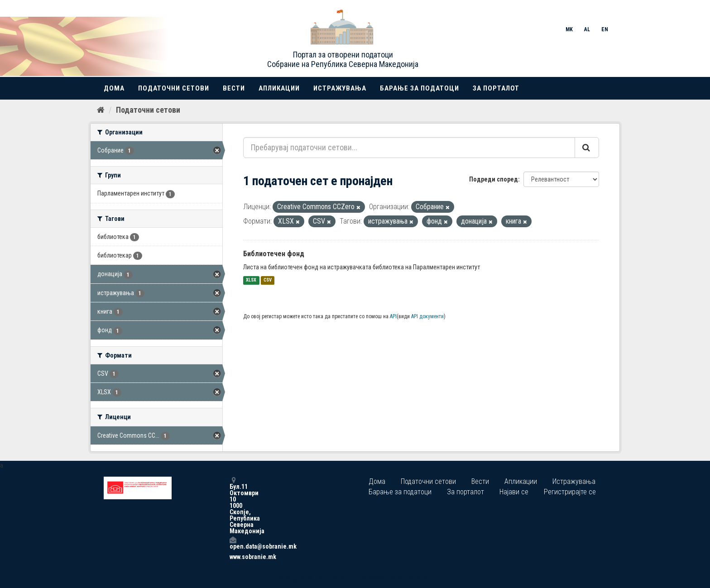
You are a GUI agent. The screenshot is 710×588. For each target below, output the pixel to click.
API (393, 316)
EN (605, 29)
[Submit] (587, 148)
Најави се (514, 492)
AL (587, 29)
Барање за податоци (420, 88)
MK (569, 29)
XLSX (251, 280)
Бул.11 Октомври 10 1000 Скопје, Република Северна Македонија (233, 505)
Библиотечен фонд (274, 254)
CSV (268, 280)
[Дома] (101, 110)
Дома (114, 88)
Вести (234, 88)
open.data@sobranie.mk (233, 543)
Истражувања (340, 88)
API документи (427, 316)
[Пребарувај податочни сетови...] (409, 148)
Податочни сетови (174, 88)
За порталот (496, 88)
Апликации (279, 88)
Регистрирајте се (570, 492)
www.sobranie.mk (233, 557)
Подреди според (494, 179)
